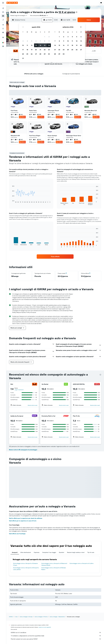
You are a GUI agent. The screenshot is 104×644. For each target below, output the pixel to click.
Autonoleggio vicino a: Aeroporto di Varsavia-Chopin (26, 564)
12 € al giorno (67, 12)
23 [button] (49, 50)
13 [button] (36, 45)
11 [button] (27, 45)
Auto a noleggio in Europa (26, 617)
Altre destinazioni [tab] (26, 552)
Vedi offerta (22, 117)
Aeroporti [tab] (15, 552)
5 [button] (32, 41)
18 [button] (27, 50)
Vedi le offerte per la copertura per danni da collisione (26, 518)
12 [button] (32, 45)
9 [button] (49, 41)
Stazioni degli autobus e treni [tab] (76, 552)
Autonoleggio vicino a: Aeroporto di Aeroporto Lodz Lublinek (26, 569)
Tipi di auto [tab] (91, 552)
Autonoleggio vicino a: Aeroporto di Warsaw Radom (54, 569)
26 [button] (32, 54)
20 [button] (36, 50)
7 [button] (40, 41)
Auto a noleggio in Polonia (41, 617)
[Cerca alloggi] (3, 12)
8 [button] (45, 41)
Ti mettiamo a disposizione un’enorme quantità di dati (56, 636)
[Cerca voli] (3, 8)
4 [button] (27, 41)
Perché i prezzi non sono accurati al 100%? (56, 639)
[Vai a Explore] (3, 25)
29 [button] (45, 54)
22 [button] (45, 50)
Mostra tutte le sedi (33, 405)
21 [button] (40, 50)
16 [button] (49, 45)
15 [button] (45, 45)
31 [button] (23, 58)
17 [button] (23, 50)
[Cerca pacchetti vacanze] (3, 20)
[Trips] (3, 37)
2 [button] (49, 37)
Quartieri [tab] (62, 552)
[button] (3, 3)
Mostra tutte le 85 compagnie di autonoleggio (23, 450)
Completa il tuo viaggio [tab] (49, 552)
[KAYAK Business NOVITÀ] (3, 32)
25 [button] (27, 54)
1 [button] (45, 37)
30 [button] (49, 54)
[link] (55, 257)
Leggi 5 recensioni (19, 390)
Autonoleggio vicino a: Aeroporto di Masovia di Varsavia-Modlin (54, 564)
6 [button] (36, 41)
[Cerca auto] (3, 16)
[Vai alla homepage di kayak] (12, 3)
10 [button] (23, 45)
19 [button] (32, 50)
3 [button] (23, 41)
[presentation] (77, 12)
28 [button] (40, 54)
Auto (16, 617)
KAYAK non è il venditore (56, 632)
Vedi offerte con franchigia (17, 534)
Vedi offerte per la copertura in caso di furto (23, 521)
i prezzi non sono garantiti (45, 627)
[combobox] (19, 15)
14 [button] (40, 45)
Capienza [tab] (37, 552)
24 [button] (23, 54)
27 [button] (36, 54)
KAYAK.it (11, 617)
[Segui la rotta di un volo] (3, 29)
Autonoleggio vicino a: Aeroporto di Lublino (82, 563)
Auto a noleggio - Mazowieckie (57, 617)
